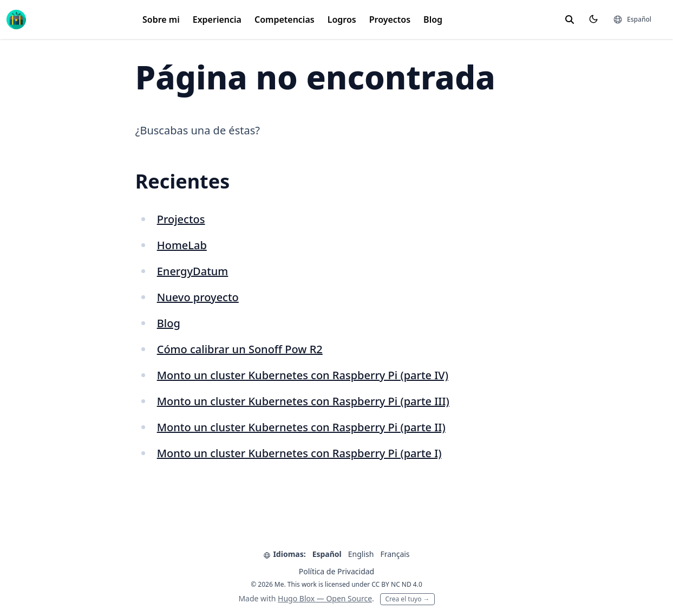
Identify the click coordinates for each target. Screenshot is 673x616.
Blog (433, 20)
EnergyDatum (193, 271)
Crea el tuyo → (407, 599)
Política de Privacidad (336, 571)
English (361, 554)
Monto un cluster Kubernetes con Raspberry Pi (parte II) (301, 427)
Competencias (285, 20)
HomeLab (182, 245)
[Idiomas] (632, 20)
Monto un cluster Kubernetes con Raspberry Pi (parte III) (303, 401)
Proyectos (390, 20)
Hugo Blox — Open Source (325, 598)
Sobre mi (161, 20)
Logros (342, 20)
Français (395, 554)
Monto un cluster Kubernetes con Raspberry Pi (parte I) (299, 453)
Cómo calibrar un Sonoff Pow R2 (240, 349)
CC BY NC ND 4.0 (397, 584)
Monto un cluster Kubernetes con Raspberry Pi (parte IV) (303, 375)
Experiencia (217, 20)
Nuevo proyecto (198, 297)
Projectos (181, 219)
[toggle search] (570, 20)
